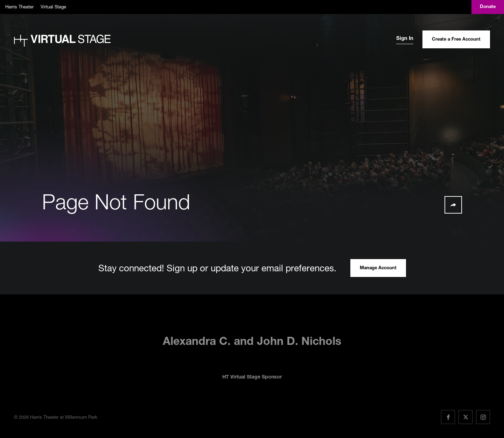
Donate (488, 7)
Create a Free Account (456, 40)
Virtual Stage (53, 7)
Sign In (405, 39)
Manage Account (378, 268)
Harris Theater (19, 7)
